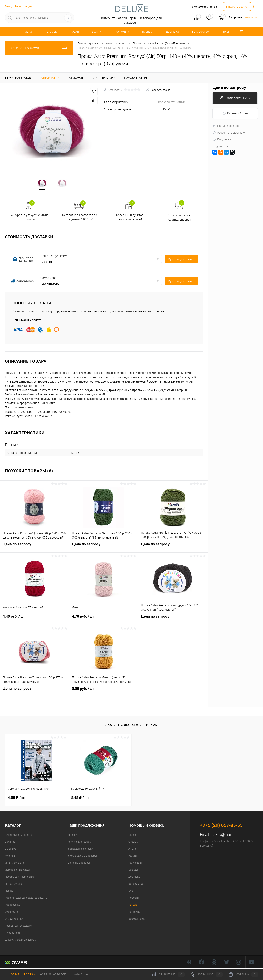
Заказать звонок (237, 7)
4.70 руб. (104, 619)
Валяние (10, 842)
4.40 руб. (35, 619)
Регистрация (23, 6)
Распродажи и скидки (80, 849)
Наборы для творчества (20, 877)
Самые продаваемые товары (131, 726)
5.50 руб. (104, 691)
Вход (8, 6)
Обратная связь (20, 974)
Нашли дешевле (226, 126)
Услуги (97, 32)
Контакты (134, 912)
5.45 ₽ (80, 798)
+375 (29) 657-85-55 (53, 974)
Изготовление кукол (17, 870)
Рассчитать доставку (229, 133)
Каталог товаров (39, 48)
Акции (75, 32)
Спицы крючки (14, 919)
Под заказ (222, 139)
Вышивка (11, 849)
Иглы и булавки (14, 863)
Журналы (11, 856)
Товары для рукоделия (19, 926)
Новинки (72, 835)
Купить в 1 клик (235, 113)
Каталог (133, 905)
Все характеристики (172, 102)
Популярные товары (79, 842)
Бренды (147, 32)
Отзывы (52, 32)
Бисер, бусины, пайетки (19, 835)
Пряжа (9, 891)
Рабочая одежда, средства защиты (26, 898)
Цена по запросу (35, 547)
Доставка (172, 32)
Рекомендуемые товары (82, 856)
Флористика (12, 933)
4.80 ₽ (17, 798)
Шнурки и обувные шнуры (21, 940)
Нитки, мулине (14, 884)
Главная (28, 32)
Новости (134, 898)
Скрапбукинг (13, 912)
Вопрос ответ (201, 32)
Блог (226, 32)
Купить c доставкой (181, 260)
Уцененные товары (78, 863)
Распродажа (13, 905)
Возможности (137, 919)
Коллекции (122, 32)
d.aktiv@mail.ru (223, 835)
